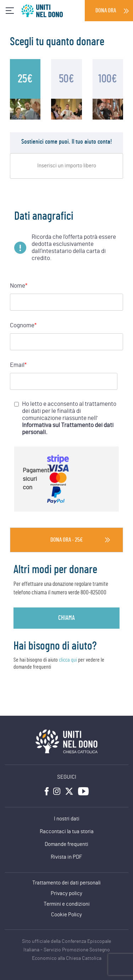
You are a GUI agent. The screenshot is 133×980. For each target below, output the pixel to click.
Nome (19, 286)
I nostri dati (67, 819)
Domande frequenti (66, 844)
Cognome (23, 325)
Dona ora (106, 10)
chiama (66, 618)
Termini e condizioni (67, 904)
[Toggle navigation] (10, 11)
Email (18, 365)
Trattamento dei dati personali (66, 883)
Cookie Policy (66, 915)
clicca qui (68, 660)
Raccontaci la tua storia (67, 832)
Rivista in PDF (66, 857)
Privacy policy (66, 893)
